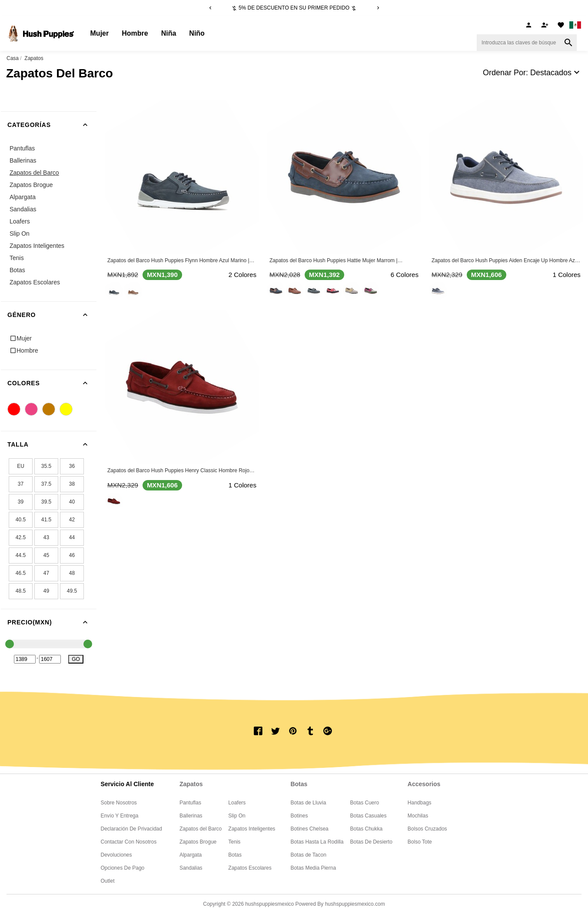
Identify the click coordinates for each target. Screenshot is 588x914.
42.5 (21, 537)
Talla (52, 444)
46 (72, 555)
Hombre (135, 33)
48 (72, 573)
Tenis (17, 258)
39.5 (46, 502)
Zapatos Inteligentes (37, 246)
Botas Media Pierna (313, 868)
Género (52, 315)
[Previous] (210, 8)
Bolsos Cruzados (427, 829)
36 (72, 466)
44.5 (21, 555)
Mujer (100, 33)
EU (21, 466)
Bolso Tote (420, 842)
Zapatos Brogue (31, 185)
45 (46, 555)
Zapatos (34, 58)
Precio (52, 622)
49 (46, 591)
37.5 (46, 484)
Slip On (20, 234)
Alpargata (23, 197)
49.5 (72, 591)
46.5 (21, 573)
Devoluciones (116, 855)
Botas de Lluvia (308, 803)
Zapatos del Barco (34, 173)
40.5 (21, 520)
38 (72, 484)
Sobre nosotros (119, 803)
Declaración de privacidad (131, 829)
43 (46, 537)
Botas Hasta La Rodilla (317, 842)
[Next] (378, 8)
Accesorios (424, 784)
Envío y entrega (120, 816)
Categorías (52, 125)
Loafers (20, 221)
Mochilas (418, 816)
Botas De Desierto (371, 842)
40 (72, 502)
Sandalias (23, 209)
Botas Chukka (366, 829)
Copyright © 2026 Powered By (264, 904)
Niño (197, 33)
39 (21, 502)
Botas (17, 270)
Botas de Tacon (308, 855)
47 (46, 573)
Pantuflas (22, 148)
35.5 (46, 466)
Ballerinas (23, 160)
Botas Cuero (364, 803)
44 (72, 537)
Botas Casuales (368, 816)
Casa (13, 58)
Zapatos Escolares (35, 282)
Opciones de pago (123, 868)
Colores (52, 383)
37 (21, 484)
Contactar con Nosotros (129, 842)
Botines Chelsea (309, 829)
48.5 (21, 591)
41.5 (46, 520)
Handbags (420, 803)
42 (72, 520)
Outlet (108, 881)
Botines (299, 816)
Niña (169, 33)
